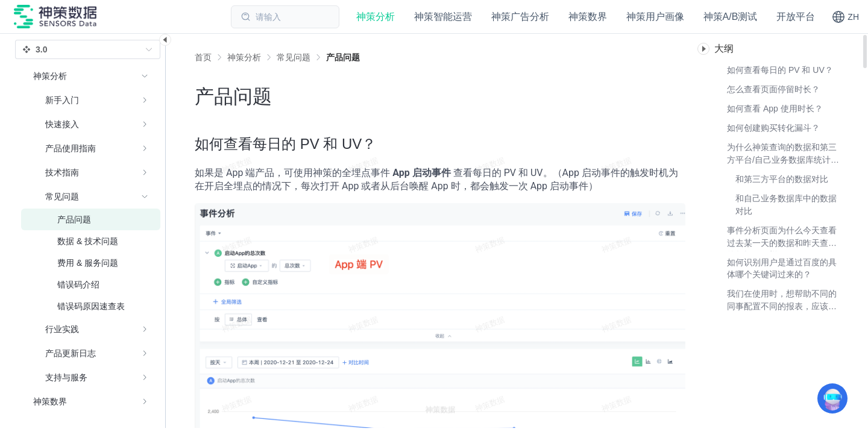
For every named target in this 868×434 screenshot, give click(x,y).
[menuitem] (91, 227)
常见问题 (294, 57)
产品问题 (343, 57)
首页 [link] (203, 57)
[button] (845, 17)
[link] (244, 57)
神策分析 (244, 57)
